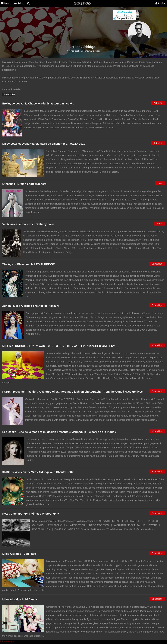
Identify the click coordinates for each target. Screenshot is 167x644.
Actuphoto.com (8, 641)
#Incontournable (87, 51)
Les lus (18, 3)
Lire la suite (9, 94)
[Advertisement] (70, 26)
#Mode (97, 51)
